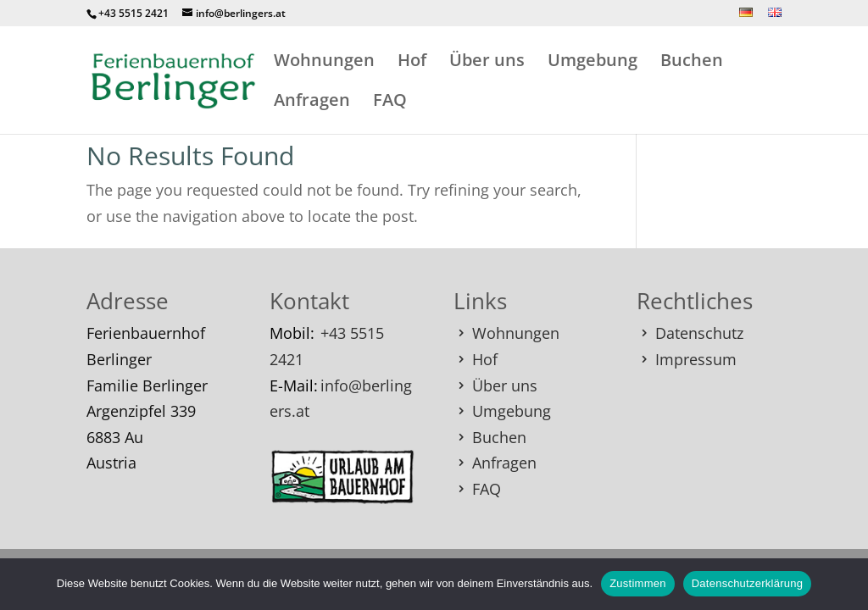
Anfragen (312, 103)
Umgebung (593, 63)
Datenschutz (699, 333)
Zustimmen (638, 583)
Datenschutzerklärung (747, 583)
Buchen (692, 63)
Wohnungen (324, 63)
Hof (412, 63)
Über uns (487, 63)
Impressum (696, 359)
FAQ (390, 103)
